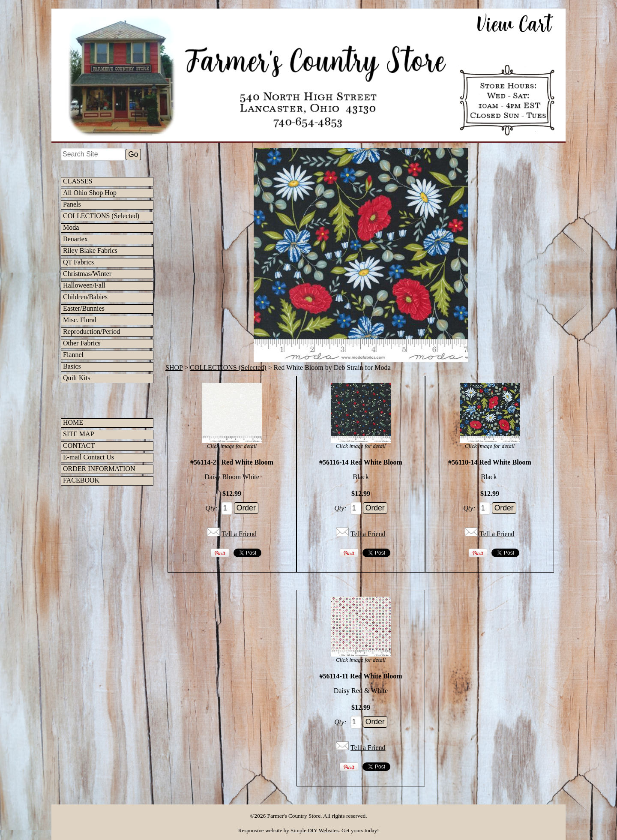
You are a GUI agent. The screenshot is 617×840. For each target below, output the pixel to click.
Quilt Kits (77, 378)
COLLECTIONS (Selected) (101, 216)
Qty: (211, 508)
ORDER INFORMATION (99, 469)
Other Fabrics (82, 343)
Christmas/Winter (87, 274)
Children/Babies (85, 297)
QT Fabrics (78, 262)
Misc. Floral (80, 320)
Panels (72, 204)
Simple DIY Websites (314, 830)
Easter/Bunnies (84, 308)
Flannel (73, 355)
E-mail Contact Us (88, 457)
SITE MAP (78, 434)
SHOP (174, 367)
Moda (71, 227)
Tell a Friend (239, 534)
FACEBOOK (81, 480)
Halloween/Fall (84, 285)
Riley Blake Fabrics (90, 250)
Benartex (75, 239)
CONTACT (79, 445)
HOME (73, 422)
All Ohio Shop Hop (90, 193)
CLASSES (78, 181)
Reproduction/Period (91, 331)
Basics (72, 366)
